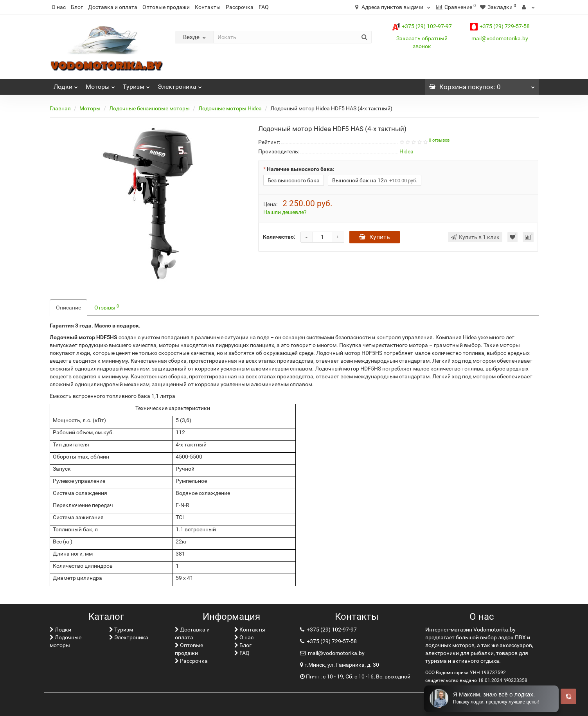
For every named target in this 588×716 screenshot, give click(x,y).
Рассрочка (240, 7)
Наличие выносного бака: (301, 169)
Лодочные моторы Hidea (230, 108)
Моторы (100, 85)
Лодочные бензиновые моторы (149, 108)
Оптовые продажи (166, 7)
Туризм (136, 85)
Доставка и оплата (113, 7)
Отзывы (107, 307)
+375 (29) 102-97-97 (422, 26)
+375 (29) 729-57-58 (500, 26)
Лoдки (66, 85)
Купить (375, 237)
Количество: (279, 237)
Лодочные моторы (66, 641)
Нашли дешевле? (285, 212)
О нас (59, 7)
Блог (77, 7)
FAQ (264, 7)
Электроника (180, 85)
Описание (68, 308)
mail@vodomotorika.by (500, 38)
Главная (60, 108)
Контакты (208, 7)
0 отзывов (439, 140)
